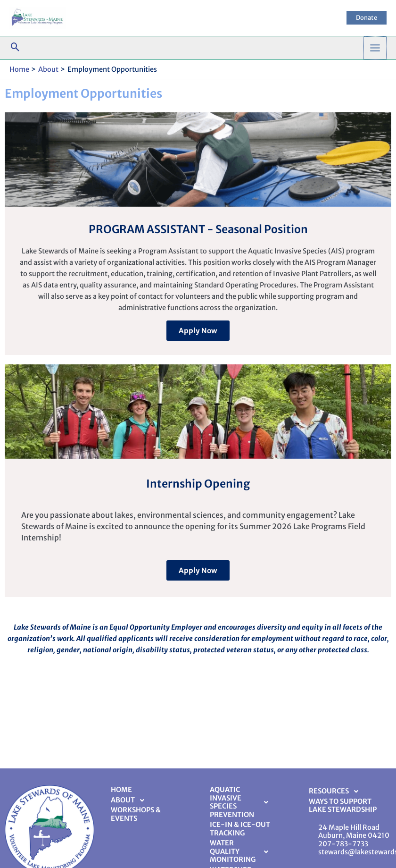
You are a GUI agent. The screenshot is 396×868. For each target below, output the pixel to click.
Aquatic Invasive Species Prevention (242, 802)
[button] (367, 18)
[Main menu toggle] (375, 48)
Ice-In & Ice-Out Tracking (240, 829)
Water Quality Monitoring (242, 851)
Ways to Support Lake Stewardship (343, 806)
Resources (336, 792)
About (130, 801)
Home (121, 790)
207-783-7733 (343, 844)
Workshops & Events (136, 814)
